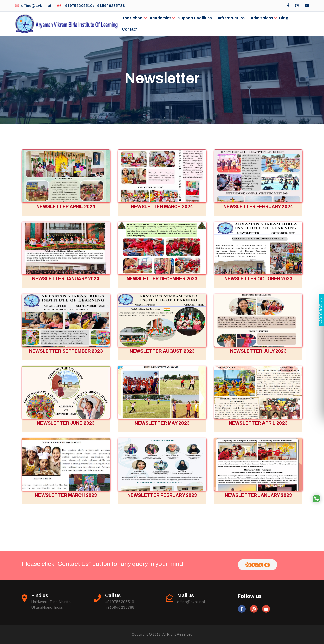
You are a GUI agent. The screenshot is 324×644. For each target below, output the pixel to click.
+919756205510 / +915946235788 (91, 6)
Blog (284, 18)
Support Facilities (195, 18)
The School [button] (133, 18)
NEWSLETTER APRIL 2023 (258, 423)
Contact (130, 29)
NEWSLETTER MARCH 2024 (162, 207)
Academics (161, 18)
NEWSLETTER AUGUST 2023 (162, 351)
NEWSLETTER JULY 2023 (258, 351)
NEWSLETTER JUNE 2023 (66, 423)
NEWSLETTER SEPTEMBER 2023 (66, 351)
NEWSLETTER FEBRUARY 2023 (162, 495)
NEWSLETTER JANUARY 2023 (258, 495)
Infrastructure (231, 18)
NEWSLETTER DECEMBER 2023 (162, 279)
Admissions (262, 18)
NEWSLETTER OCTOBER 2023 (258, 279)
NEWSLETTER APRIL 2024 (66, 207)
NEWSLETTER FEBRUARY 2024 (258, 207)
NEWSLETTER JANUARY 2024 (66, 279)
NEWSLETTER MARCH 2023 (66, 495)
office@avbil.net (33, 6)
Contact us (258, 565)
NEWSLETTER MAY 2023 (162, 423)
